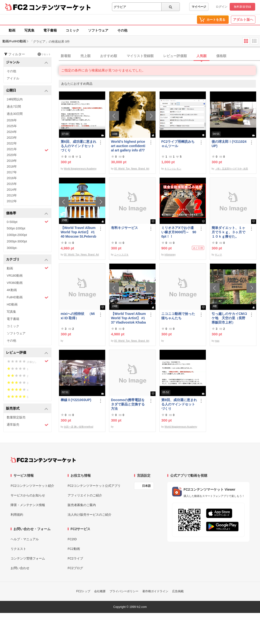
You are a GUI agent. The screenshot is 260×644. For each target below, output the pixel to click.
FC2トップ (83, 591)
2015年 (12, 184)
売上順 (85, 56)
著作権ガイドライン (155, 591)
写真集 (29, 30)
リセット (44, 54)
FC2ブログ (75, 568)
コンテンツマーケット (60, 7)
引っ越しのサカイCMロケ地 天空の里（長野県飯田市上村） (229, 318)
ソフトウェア (98, 30)
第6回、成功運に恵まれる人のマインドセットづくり (78, 146)
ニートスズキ (121, 255)
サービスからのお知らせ (28, 495)
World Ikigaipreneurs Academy (80, 169)
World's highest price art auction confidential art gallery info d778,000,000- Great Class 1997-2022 (128, 146)
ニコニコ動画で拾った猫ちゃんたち (178, 316)
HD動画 (12, 304)
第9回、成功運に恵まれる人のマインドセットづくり (179, 404)
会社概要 (100, 591)
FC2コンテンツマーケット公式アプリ (94, 486)
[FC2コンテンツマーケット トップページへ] (43, 460)
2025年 (12, 126)
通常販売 (28, 425)
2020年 (12, 155)
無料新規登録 (242, 7)
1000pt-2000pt (17, 235)
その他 (122, 30)
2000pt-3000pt (17, 241)
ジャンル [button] (27, 62)
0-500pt (28, 222)
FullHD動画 (28, 297)
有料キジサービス (124, 228)
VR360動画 (15, 283)
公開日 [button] (27, 91)
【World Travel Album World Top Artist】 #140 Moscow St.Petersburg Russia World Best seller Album (78, 232)
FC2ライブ (75, 558)
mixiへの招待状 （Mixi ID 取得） (78, 316)
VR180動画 (15, 276)
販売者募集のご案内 (82, 505)
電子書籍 (50, 30)
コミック (72, 30)
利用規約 (17, 515)
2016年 (12, 178)
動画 (12, 30)
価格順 (221, 56)
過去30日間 (15, 114)
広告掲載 (178, 591)
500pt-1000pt (16, 228)
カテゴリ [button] (27, 260)
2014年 (12, 190)
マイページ (199, 7)
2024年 (12, 132)
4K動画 (12, 290)
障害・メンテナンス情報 (28, 505)
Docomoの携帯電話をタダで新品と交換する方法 (128, 404)
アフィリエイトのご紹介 (85, 495)
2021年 (28, 150)
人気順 (201, 56)
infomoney (170, 255)
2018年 (12, 166)
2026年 (12, 120)
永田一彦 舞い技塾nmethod (78, 427)
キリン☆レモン (173, 169)
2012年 (12, 201)
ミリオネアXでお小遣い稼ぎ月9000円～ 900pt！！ (179, 232)
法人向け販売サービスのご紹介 (90, 515)
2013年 (12, 195)
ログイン (221, 7)
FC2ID (72, 539)
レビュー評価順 (175, 56)
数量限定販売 (16, 417)
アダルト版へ (243, 20)
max (217, 341)
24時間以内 (15, 99)
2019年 (12, 161)
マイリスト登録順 (140, 56)
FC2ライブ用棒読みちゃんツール (178, 144)
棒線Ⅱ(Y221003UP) (76, 400)
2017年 (12, 172)
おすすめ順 (109, 56)
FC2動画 (74, 549)
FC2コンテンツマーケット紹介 (32, 486)
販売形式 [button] (27, 409)
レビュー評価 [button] (27, 353)
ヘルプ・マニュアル (25, 539)
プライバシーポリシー (124, 591)
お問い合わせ (20, 568)
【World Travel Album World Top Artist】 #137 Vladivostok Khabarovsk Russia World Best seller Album (128, 318)
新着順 (66, 56)
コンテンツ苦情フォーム (28, 558)
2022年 (12, 143)
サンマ (218, 255)
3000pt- (12, 248)
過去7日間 (14, 107)
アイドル (13, 78)
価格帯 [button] (27, 213)
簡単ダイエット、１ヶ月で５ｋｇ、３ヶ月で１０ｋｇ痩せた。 (228, 232)
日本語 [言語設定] (146, 486)
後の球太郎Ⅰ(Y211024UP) (229, 144)
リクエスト (18, 549)
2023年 (12, 138)
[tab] (159, 56)
